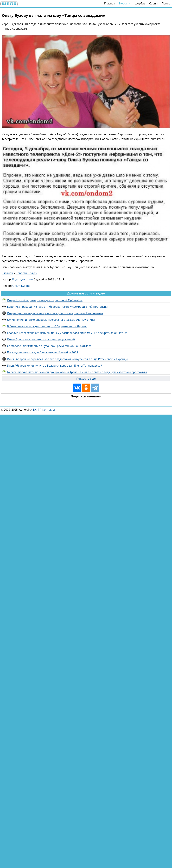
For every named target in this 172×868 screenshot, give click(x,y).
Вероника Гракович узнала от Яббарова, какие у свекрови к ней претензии (57, 307)
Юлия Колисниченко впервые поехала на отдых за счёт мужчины (51, 320)
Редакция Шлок (23, 279)
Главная (110, 3)
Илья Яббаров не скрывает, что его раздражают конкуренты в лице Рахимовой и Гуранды (67, 359)
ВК (35, 410)
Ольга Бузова (21, 286)
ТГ (39, 410)
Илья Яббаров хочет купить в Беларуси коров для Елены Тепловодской (55, 366)
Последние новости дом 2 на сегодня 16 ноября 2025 (42, 352)
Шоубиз (140, 3)
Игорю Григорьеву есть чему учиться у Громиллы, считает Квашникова (55, 313)
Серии (153, 3)
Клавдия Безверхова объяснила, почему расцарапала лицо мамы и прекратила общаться (67, 333)
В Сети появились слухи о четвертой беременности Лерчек (47, 326)
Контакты (49, 410)
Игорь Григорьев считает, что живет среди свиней (41, 339)
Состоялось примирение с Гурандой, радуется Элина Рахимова (49, 346)
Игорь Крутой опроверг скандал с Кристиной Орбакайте (45, 300)
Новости (125, 3)
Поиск (166, 3)
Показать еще (86, 379)
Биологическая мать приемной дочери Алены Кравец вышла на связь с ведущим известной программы (77, 372)
